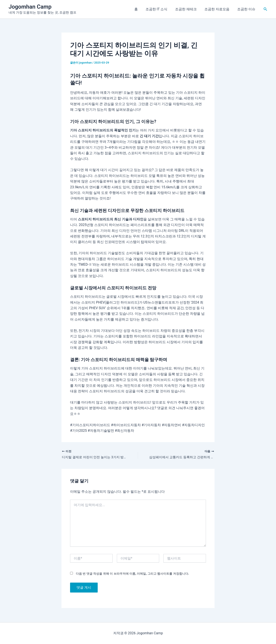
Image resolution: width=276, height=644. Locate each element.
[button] (265, 9)
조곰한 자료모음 (218, 9)
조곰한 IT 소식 (159, 9)
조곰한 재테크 (188, 9)
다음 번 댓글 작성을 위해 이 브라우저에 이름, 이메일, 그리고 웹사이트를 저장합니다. (132, 574)
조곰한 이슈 (247, 9)
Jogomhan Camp (30, 7)
